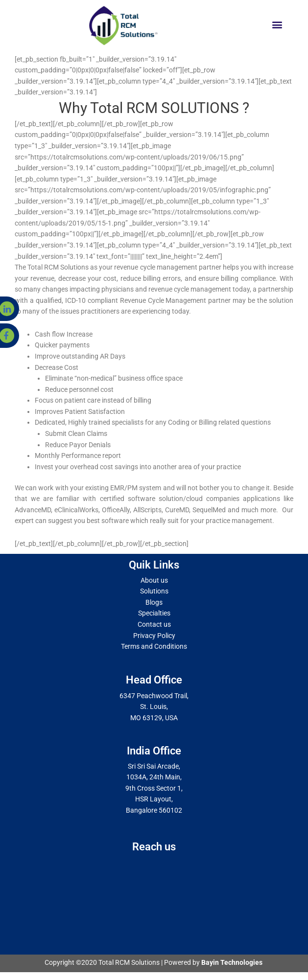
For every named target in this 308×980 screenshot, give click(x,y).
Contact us (154, 624)
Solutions (154, 591)
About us (154, 580)
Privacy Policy (154, 636)
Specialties (154, 613)
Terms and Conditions (154, 646)
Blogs (154, 602)
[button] (277, 24)
